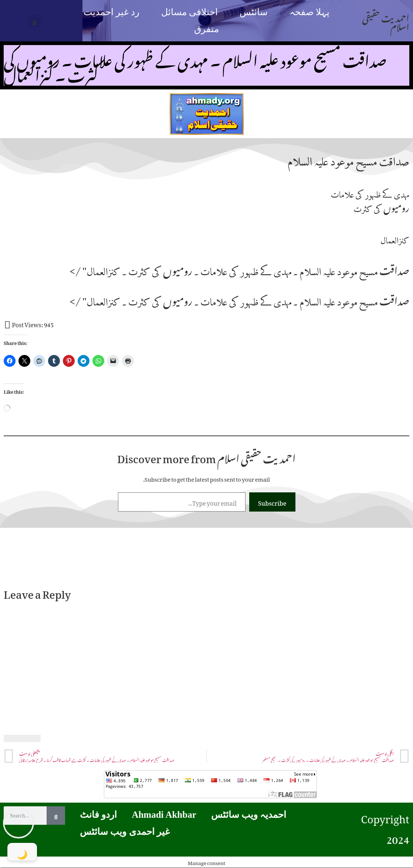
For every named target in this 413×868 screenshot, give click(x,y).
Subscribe (272, 502)
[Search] (56, 816)
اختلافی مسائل (189, 12)
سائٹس (254, 12)
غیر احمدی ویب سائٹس (125, 832)
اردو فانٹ (98, 815)
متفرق (206, 29)
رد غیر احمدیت (112, 12)
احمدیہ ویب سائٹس (249, 815)
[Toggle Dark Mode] (22, 852)
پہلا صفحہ (309, 12)
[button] (35, 21)
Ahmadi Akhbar (164, 815)
